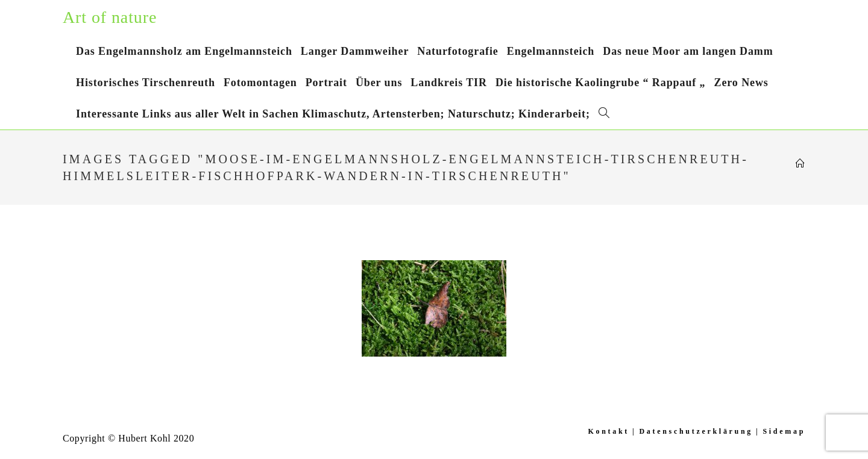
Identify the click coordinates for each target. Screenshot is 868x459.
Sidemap (784, 431)
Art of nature (110, 17)
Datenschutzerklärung (696, 431)
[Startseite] (800, 164)
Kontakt (609, 431)
